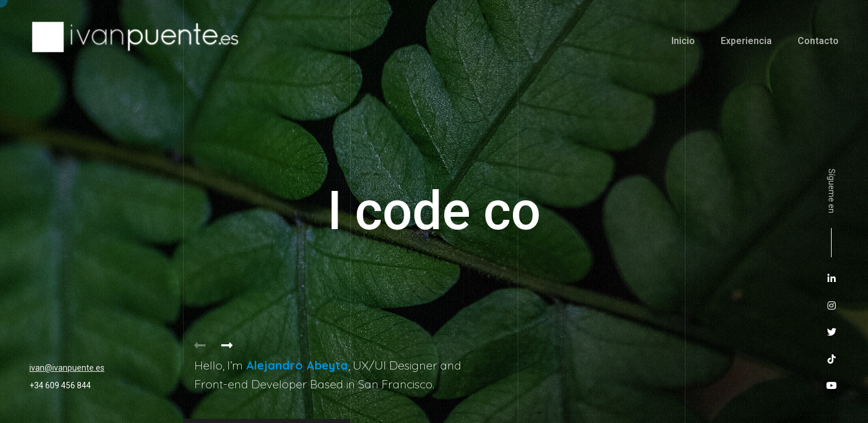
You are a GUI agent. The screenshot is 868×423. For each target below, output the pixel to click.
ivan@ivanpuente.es (67, 368)
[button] (227, 345)
